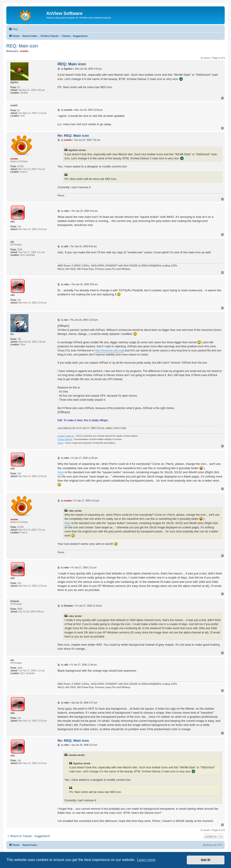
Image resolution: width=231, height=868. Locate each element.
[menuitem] (13, 29)
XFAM (60, 443)
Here (61, 472)
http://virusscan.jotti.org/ (109, 351)
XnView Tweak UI (66, 436)
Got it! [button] (206, 860)
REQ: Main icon (22, 46)
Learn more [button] (146, 860)
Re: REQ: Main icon (73, 135)
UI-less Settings (65, 439)
